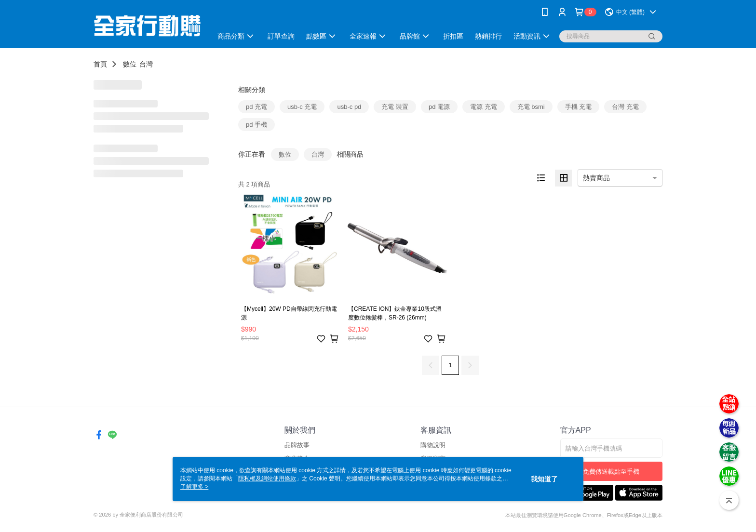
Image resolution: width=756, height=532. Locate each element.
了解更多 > (194, 487)
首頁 (100, 64)
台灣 (146, 64)
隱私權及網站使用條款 (267, 479)
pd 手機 (256, 125)
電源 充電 (484, 107)
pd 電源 (439, 107)
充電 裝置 (395, 107)
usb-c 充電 (302, 107)
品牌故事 (297, 445)
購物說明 (433, 445)
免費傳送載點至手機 (611, 472)
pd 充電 (256, 107)
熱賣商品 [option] (596, 178)
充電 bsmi (531, 107)
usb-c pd (349, 107)
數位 (130, 64)
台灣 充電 (625, 107)
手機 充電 (579, 107)
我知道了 (544, 479)
